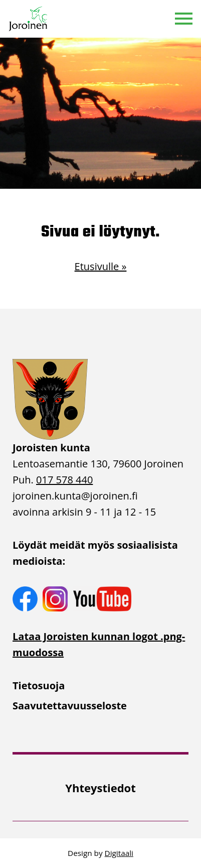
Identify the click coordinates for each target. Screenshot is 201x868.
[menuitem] (100, 686)
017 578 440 (64, 480)
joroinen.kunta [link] (75, 496)
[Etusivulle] (29, 19)
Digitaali (119, 853)
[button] (184, 19)
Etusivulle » (101, 266)
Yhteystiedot (100, 788)
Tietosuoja (39, 686)
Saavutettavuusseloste (70, 706)
